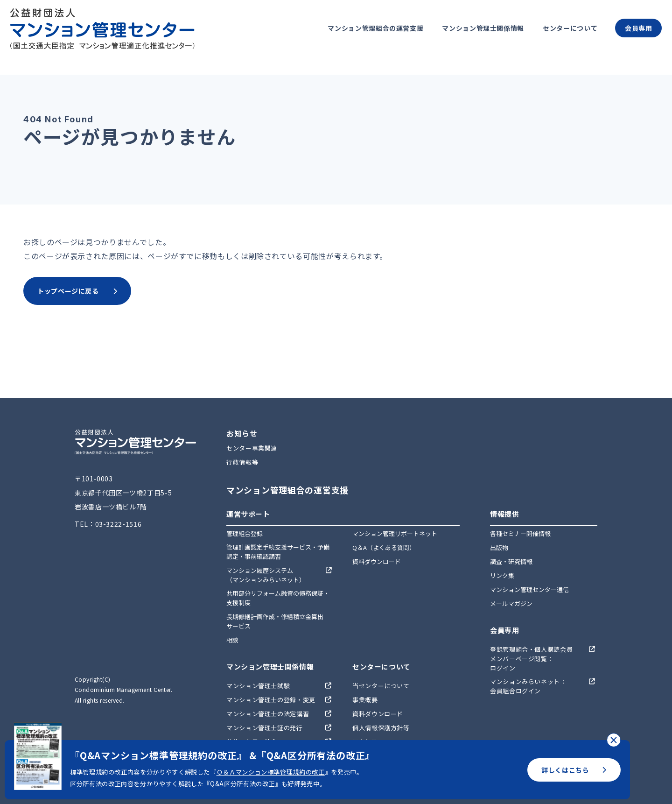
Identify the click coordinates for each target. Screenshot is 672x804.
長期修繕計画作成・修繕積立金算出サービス (275, 621)
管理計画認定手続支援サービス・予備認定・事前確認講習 (278, 552)
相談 (232, 640)
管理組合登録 (245, 533)
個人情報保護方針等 (381, 728)
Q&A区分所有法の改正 (242, 784)
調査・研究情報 (511, 561)
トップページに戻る (77, 291)
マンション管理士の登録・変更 (271, 700)
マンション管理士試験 (258, 686)
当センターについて (381, 686)
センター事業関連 (252, 448)
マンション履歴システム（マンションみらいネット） (266, 575)
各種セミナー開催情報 (520, 533)
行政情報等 (242, 462)
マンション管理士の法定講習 (268, 714)
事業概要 (365, 700)
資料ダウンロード (377, 561)
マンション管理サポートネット (395, 533)
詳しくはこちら (574, 770)
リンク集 (502, 575)
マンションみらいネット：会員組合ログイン (528, 686)
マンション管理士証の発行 (265, 728)
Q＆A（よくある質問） (384, 547)
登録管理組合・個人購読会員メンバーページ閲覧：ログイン (531, 659)
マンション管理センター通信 (529, 589)
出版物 (499, 547)
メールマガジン (511, 603)
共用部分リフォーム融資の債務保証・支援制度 (278, 598)
